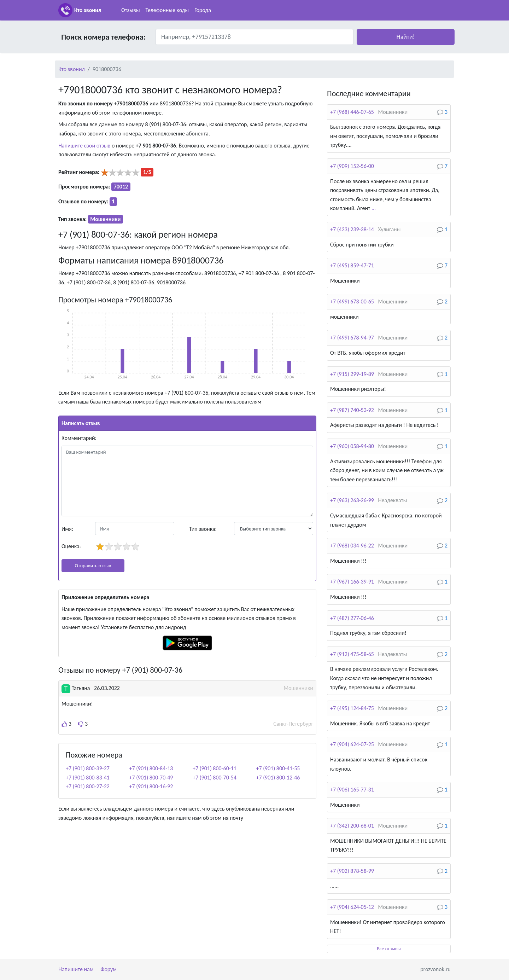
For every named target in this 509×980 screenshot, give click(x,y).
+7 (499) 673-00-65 (352, 301)
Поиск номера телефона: (103, 37)
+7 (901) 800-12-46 (278, 778)
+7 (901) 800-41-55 (278, 768)
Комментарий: (79, 438)
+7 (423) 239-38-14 (352, 229)
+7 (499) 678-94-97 (352, 338)
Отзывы (131, 10)
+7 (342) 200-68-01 (352, 826)
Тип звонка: (203, 529)
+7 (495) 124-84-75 (352, 708)
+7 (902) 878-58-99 (352, 871)
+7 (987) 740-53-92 (352, 410)
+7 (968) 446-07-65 (352, 112)
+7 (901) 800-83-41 (88, 778)
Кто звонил (88, 10)
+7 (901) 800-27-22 (88, 786)
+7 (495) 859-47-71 (352, 265)
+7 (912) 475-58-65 (352, 654)
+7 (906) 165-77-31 (352, 790)
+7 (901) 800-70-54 (215, 778)
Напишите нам (76, 969)
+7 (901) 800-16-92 (151, 786)
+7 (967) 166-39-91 (352, 582)
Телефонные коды (167, 10)
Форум (109, 969)
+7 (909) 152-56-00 (352, 166)
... (374, 208)
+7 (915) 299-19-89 (352, 374)
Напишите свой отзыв (84, 146)
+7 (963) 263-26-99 (352, 500)
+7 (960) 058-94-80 (352, 446)
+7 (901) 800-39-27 (88, 768)
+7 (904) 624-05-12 (352, 907)
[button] (406, 37)
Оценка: (71, 546)
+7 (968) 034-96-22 (352, 546)
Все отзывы (389, 949)
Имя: (67, 529)
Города (203, 10)
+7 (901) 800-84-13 (151, 768)
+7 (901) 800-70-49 (151, 778)
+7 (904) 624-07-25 (352, 744)
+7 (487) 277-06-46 (352, 618)
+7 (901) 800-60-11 (215, 768)
